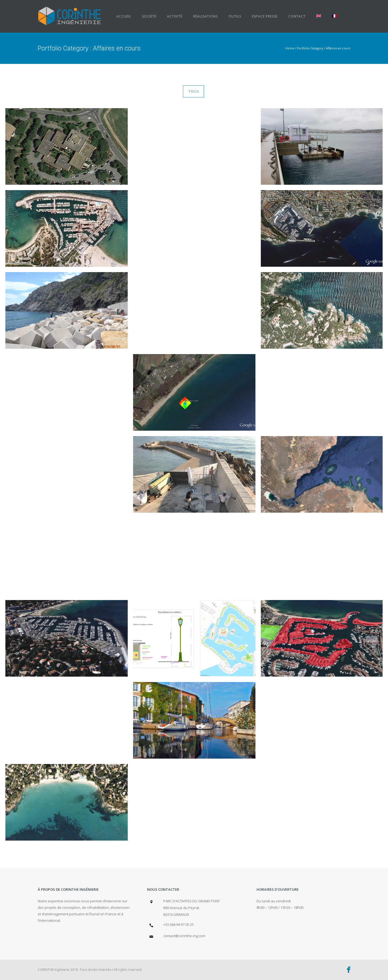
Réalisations (205, 16)
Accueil (124, 16)
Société (149, 16)
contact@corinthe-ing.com (184, 936)
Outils (235, 16)
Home (290, 48)
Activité (175, 16)
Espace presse (265, 16)
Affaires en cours (338, 48)
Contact (297, 16)
